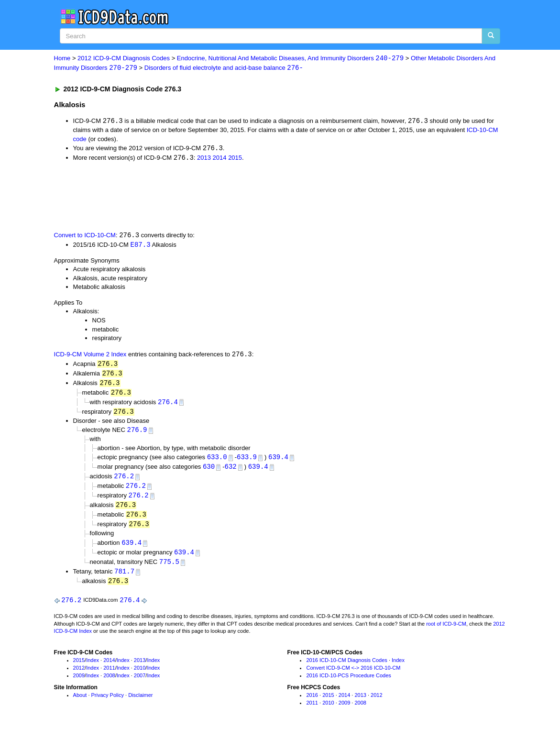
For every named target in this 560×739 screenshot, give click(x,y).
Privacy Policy (108, 703)
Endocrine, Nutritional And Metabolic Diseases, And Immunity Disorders (290, 59)
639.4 (278, 461)
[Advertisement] (225, 197)
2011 (109, 675)
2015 (235, 159)
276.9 (137, 434)
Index (93, 668)
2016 (312, 703)
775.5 (169, 568)
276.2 (124, 481)
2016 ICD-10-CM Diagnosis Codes (346, 668)
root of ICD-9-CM (446, 631)
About (80, 703)
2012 (79, 675)
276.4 (168, 405)
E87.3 (141, 246)
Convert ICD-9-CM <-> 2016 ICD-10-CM (353, 675)
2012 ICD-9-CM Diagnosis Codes (124, 59)
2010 (140, 675)
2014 (220, 159)
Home (62, 59)
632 (231, 471)
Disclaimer (140, 703)
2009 (79, 683)
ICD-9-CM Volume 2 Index (90, 357)
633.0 (217, 461)
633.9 (247, 461)
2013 (204, 159)
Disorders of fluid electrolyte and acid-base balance (224, 68)
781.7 (124, 579)
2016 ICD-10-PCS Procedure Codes (348, 683)
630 (209, 471)
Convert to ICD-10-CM (85, 237)
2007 (140, 683)
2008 (109, 683)
